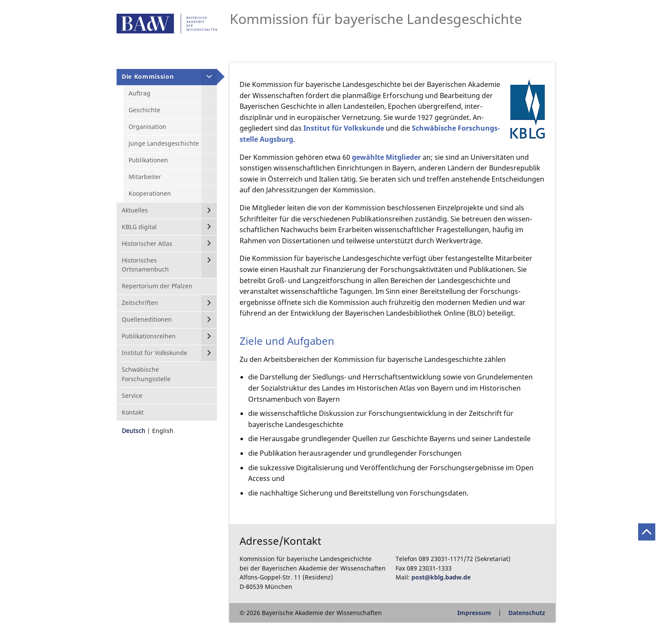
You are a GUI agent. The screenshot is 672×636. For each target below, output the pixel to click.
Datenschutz (527, 613)
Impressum (474, 613)
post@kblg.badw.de (441, 577)
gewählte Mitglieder (386, 157)
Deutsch (133, 431)
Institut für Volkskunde (344, 128)
